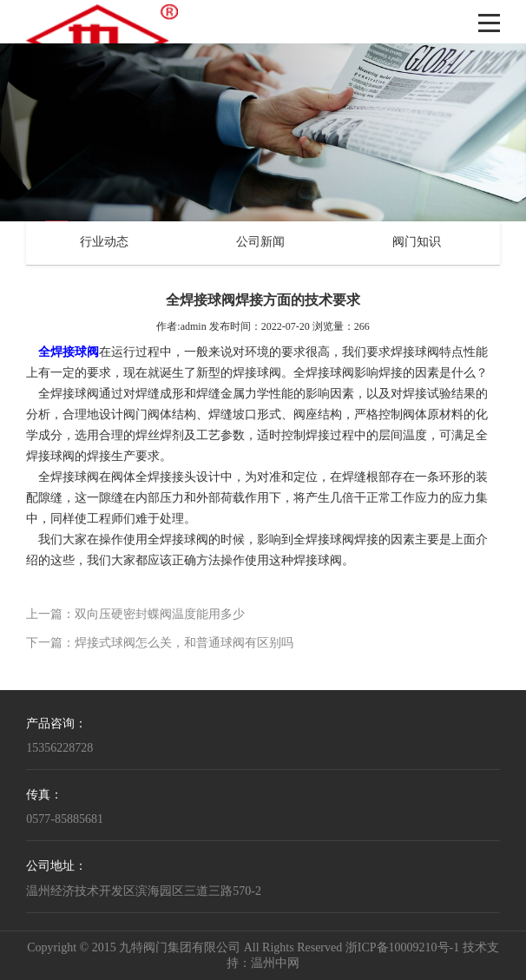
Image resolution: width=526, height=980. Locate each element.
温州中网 (275, 964)
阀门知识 (417, 243)
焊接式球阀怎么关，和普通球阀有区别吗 (184, 644)
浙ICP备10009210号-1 (402, 948)
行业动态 (104, 243)
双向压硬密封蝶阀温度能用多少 (160, 615)
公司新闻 (260, 243)
